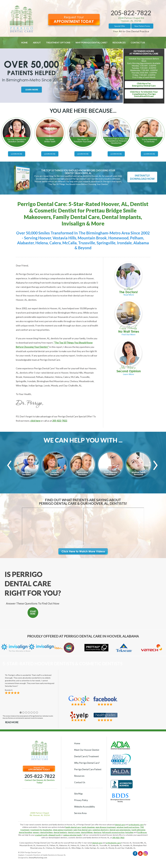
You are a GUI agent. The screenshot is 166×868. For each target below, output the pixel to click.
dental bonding (25, 832)
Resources (119, 43)
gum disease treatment (106, 827)
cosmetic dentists (75, 838)
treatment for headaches (41, 830)
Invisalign (129, 832)
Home (24, 43)
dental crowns (74, 832)
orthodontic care (136, 825)
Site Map (78, 794)
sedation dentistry (101, 830)
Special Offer (120, 26)
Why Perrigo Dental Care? (91, 43)
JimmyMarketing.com (38, 858)
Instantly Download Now (142, 177)
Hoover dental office (115, 835)
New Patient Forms (142, 26)
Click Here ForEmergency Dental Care (144, 85)
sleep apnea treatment (63, 830)
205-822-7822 (131, 13)
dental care (120, 825)
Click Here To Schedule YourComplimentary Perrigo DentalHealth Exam (144, 94)
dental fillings (87, 832)
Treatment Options (58, 43)
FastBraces (142, 832)
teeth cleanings (88, 827)
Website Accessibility (85, 807)
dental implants (60, 832)
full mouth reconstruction (113, 832)
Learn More (17, 154)
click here (35, 421)
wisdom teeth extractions (128, 827)
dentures (97, 832)
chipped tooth (54, 835)
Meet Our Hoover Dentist (87, 750)
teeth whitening (138, 830)
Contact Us (138, 43)
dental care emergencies (120, 830)
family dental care (73, 827)
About (37, 43)
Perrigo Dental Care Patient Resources (88, 773)
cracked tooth (41, 835)
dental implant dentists (58, 838)
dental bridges (46, 832)
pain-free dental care (82, 830)
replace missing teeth (72, 835)
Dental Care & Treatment (87, 756)
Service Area (80, 813)
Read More (12, 722)
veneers (36, 832)
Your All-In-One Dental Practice (131, 31)
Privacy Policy (81, 800)
